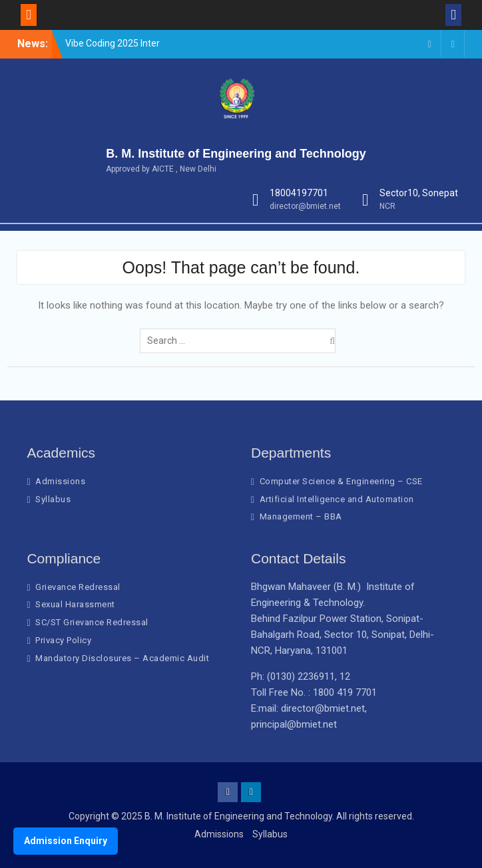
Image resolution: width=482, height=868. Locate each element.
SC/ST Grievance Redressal (92, 622)
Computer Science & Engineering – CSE (341, 481)
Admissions (60, 481)
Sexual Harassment (75, 604)
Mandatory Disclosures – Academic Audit (122, 658)
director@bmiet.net (305, 206)
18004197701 (299, 193)
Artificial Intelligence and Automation (337, 499)
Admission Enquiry (66, 841)
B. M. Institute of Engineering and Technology (236, 154)
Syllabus (53, 499)
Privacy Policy (63, 640)
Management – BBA (301, 516)
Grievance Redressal (78, 587)
